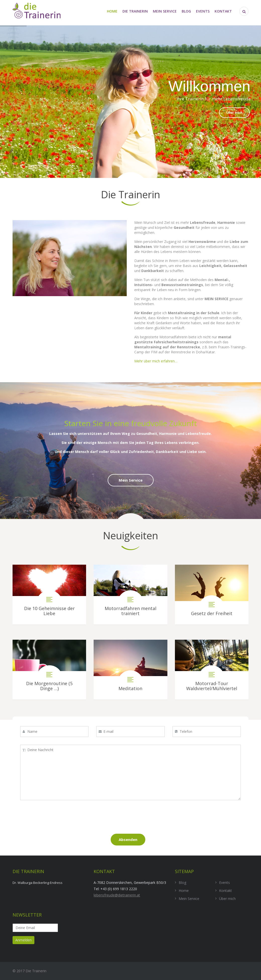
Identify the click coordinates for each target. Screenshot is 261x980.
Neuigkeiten (130, 535)
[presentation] (130, 819)
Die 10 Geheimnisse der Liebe (49, 595)
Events (203, 11)
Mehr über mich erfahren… (156, 361)
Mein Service (165, 11)
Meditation (130, 670)
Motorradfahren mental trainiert (130, 595)
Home (112, 11)
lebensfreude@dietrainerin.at (117, 895)
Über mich (234, 113)
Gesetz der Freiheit (212, 595)
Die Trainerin (130, 194)
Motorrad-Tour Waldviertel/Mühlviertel (212, 670)
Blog (186, 11)
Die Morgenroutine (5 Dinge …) (49, 670)
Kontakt (223, 11)
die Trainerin (135, 11)
